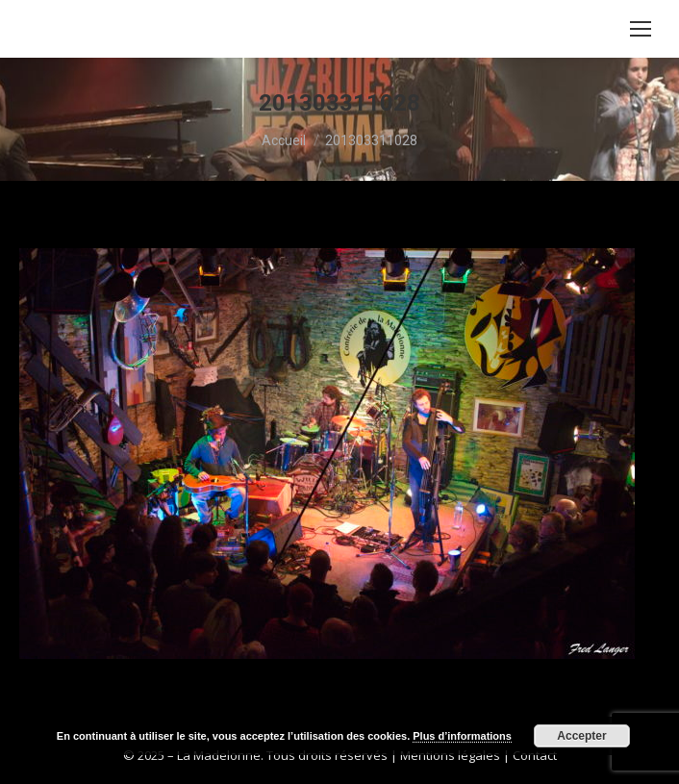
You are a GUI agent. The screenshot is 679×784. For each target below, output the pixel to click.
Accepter (581, 736)
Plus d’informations (462, 736)
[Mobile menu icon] (641, 29)
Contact (535, 755)
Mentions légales (450, 755)
